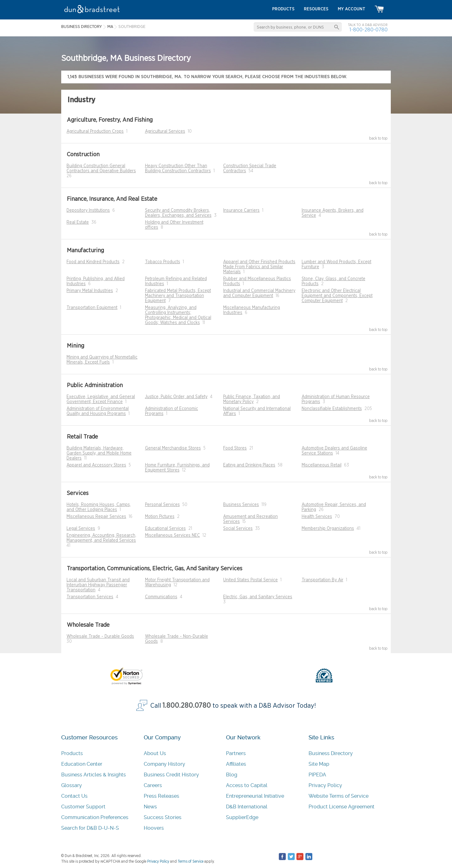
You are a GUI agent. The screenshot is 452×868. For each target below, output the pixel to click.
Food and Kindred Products (93, 262)
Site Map (319, 764)
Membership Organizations (328, 529)
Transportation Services (90, 597)
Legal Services (81, 529)
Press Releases (161, 796)
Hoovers (154, 828)
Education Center (82, 764)
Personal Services (162, 505)
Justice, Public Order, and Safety (176, 397)
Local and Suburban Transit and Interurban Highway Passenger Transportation (98, 585)
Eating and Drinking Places (249, 465)
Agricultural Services (165, 131)
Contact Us (74, 796)
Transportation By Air (323, 580)
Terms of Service (191, 861)
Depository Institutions (88, 210)
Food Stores (235, 448)
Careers (153, 785)
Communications (161, 597)
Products (72, 753)
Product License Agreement (342, 807)
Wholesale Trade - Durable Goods (100, 636)
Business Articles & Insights (94, 775)
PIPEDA (317, 775)
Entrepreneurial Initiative (255, 796)
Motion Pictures (160, 517)
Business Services (241, 505)
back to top (378, 138)
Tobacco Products (163, 262)
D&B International (247, 807)
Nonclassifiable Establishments (332, 409)
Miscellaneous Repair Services (96, 517)
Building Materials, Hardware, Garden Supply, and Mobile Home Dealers (99, 453)
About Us (155, 753)
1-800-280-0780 (369, 30)
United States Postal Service (250, 580)
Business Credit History (171, 775)
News (150, 807)
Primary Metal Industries (90, 291)
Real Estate (78, 222)
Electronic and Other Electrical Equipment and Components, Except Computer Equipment (337, 296)
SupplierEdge (242, 817)
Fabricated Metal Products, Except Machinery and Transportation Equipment (178, 296)
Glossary (72, 785)
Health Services (317, 517)
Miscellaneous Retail (322, 465)
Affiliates (236, 764)
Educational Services (165, 529)
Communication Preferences (95, 817)
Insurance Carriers (241, 210)
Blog (232, 775)
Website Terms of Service (339, 796)
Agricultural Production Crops (95, 131)
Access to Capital (247, 785)
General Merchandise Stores (173, 448)
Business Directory (331, 753)
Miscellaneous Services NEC (172, 535)
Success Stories (163, 817)
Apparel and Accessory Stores (96, 465)
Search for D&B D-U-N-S (90, 828)
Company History (164, 764)
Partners (236, 753)
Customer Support (83, 807)
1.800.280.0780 (187, 706)
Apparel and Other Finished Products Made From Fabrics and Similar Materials (259, 267)
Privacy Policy (325, 785)
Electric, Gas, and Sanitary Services (258, 597)
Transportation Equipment (92, 308)
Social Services (238, 529)
